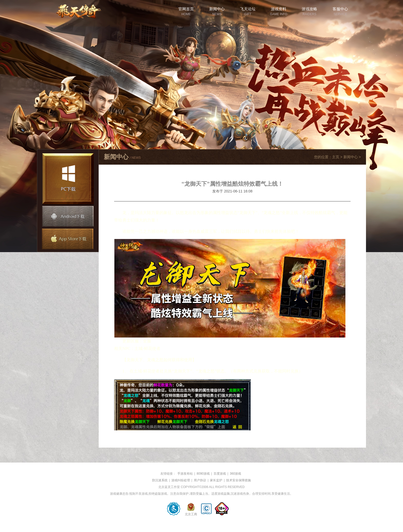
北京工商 (191, 514)
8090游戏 (203, 474)
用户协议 (200, 480)
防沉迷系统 (160, 480)
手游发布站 (185, 474)
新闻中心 (351, 157)
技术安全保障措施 (239, 480)
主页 (336, 157)
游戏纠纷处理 (181, 480)
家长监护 (216, 480)
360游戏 (235, 474)
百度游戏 (220, 474)
